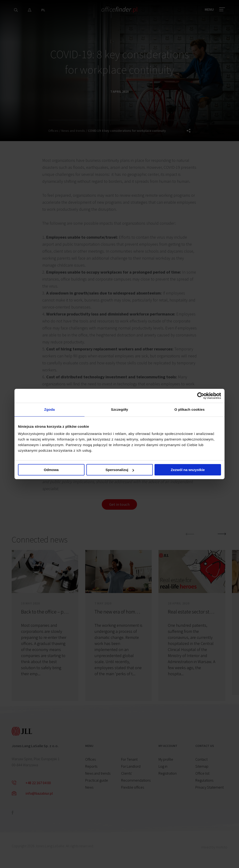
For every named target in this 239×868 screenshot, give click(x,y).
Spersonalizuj (120, 470)
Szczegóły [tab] (119, 409)
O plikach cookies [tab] (189, 409)
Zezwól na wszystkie (188, 470)
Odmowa (51, 470)
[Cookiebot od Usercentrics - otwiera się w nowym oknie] (201, 395)
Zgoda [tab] (49, 409)
